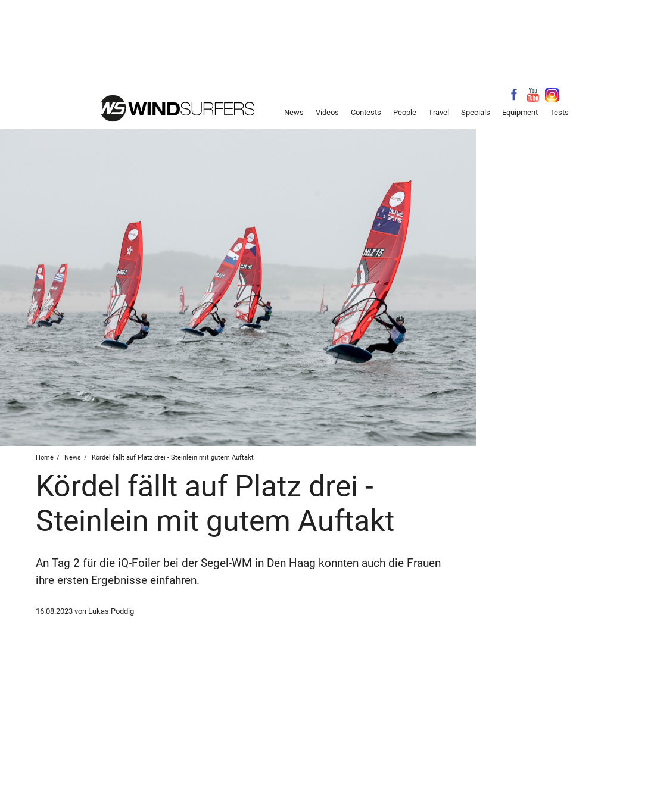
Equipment (520, 112)
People (405, 112)
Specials (476, 112)
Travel (439, 112)
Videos (327, 112)
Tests (559, 112)
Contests (366, 112)
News (294, 112)
